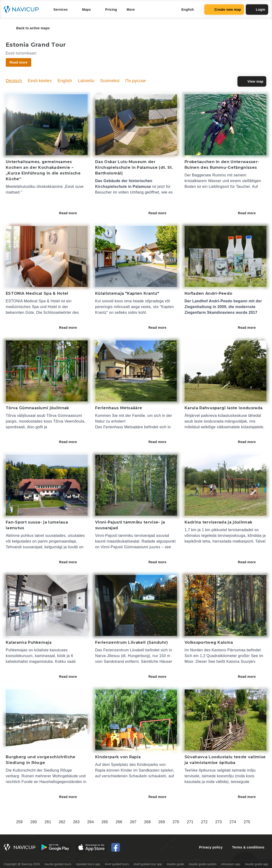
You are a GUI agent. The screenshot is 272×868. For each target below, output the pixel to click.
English (65, 81)
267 (133, 822)
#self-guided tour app (148, 864)
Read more (71, 213)
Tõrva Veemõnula (69, 421)
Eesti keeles (40, 81)
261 (48, 822)
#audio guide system (203, 864)
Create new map (224, 10)
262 (62, 822)
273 (219, 822)
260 (34, 822)
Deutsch (14, 81)
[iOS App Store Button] (91, 847)
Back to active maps (30, 28)
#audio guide (176, 864)
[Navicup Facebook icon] (116, 847)
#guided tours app (88, 864)
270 (176, 822)
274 (233, 822)
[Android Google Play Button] (55, 847)
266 (119, 822)
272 (204, 822)
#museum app (231, 864)
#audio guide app (257, 864)
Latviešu (86, 81)
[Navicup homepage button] (23, 10)
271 (190, 822)
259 (20, 822)
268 (148, 822)
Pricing (111, 10)
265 (105, 822)
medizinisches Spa (22, 307)
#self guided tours (117, 864)
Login (257, 10)
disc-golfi (35, 427)
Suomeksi (110, 81)
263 (76, 822)
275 (247, 822)
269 (162, 822)
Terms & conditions (248, 847)
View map (252, 81)
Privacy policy (211, 847)
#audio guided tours (58, 864)
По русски (136, 81)
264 (91, 822)
